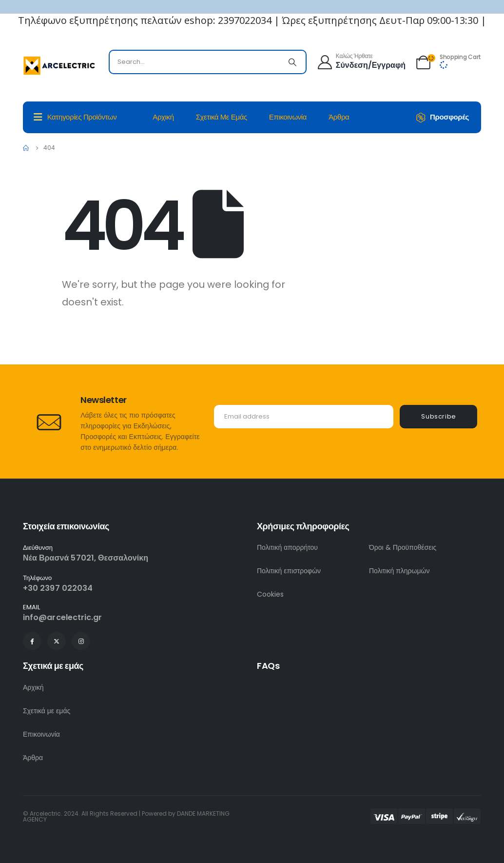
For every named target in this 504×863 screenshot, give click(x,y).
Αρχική (163, 117)
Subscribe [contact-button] (439, 416)
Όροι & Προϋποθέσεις (403, 547)
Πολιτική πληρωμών (399, 571)
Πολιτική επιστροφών (289, 571)
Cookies (270, 594)
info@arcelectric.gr (63, 617)
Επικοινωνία (288, 117)
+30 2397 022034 (58, 588)
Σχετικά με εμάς (222, 117)
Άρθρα (339, 117)
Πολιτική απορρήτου (287, 547)
